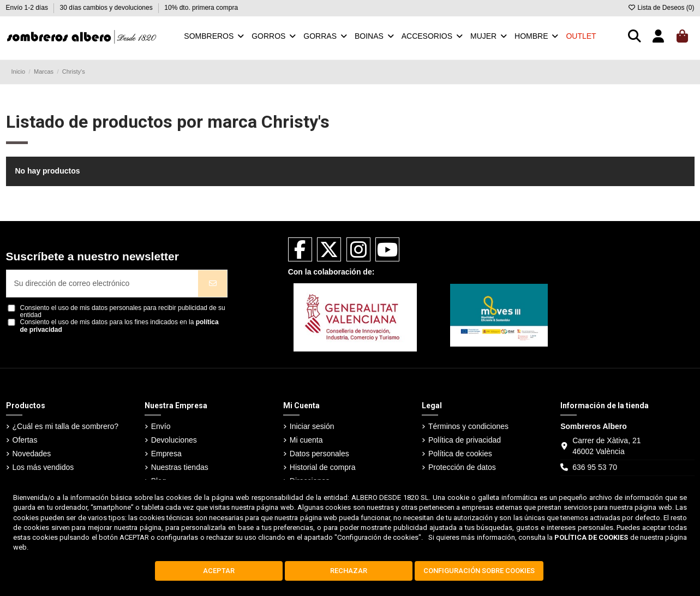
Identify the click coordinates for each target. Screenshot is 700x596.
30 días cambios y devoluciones (107, 8)
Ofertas (25, 440)
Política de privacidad (465, 440)
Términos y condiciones (468, 426)
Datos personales (319, 454)
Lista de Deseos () (661, 8)
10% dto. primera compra (201, 8)
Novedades (32, 454)
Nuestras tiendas (180, 467)
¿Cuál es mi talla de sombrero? (66, 426)
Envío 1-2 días (28, 8)
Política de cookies (460, 454)
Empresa (166, 454)
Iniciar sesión (312, 426)
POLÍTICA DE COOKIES (591, 537)
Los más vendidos (43, 467)
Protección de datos (462, 467)
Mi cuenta (306, 440)
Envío (161, 426)
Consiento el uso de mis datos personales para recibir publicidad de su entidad (123, 312)
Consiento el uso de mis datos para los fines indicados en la (119, 326)
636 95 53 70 (595, 467)
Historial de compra (323, 467)
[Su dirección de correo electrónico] (103, 284)
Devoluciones (174, 440)
